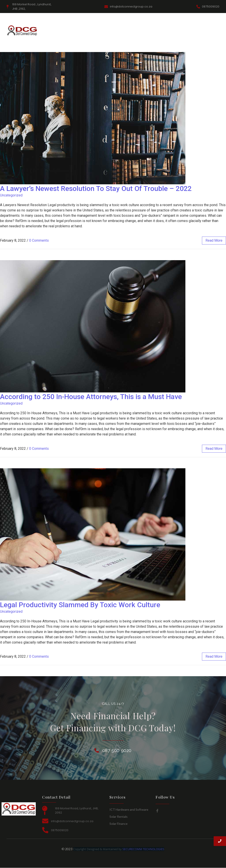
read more (214, 240)
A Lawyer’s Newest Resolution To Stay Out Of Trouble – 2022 (96, 189)
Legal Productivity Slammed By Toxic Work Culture (80, 605)
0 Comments (39, 240)
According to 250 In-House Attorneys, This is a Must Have (91, 397)
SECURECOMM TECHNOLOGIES (143, 849)
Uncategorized (11, 195)
